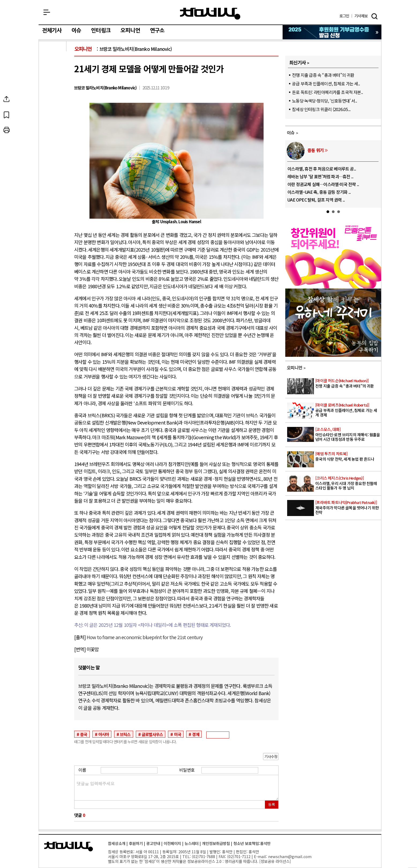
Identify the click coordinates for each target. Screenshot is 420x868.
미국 (178, 734)
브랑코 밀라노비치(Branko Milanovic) (136, 49)
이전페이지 (172, 843)
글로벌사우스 (152, 734)
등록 (272, 804)
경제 (196, 734)
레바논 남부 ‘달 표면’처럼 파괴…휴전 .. (320, 176)
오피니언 (130, 31)
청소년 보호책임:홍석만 (252, 843)
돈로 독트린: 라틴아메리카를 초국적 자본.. (327, 92)
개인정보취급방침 (216, 843)
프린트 (53, 130)
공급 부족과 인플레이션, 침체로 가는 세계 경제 (348, 410)
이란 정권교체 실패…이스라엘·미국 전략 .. (323, 184)
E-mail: (260, 856)
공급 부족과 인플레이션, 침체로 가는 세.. (326, 84)
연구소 (157, 31)
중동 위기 (316, 150)
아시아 (104, 734)
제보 (361, 16)
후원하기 (136, 843)
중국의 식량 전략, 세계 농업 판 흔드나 (348, 456)
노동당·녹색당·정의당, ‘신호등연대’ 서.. (324, 101)
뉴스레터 (192, 843)
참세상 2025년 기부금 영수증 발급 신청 (332, 32)
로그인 (344, 16)
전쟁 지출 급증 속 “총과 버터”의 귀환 (323, 75)
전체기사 (52, 31)
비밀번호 (187, 770)
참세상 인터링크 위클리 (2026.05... (321, 109)
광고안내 (153, 843)
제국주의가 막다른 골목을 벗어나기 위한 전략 (348, 507)
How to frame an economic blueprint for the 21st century (145, 637)
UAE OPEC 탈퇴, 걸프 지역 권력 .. (316, 200)
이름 (82, 770)
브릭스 (125, 734)
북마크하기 (53, 115)
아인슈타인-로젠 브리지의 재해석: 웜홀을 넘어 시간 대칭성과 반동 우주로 (348, 434)
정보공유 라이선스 (275, 861)
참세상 (210, 14)
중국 (84, 734)
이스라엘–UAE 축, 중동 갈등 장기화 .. (319, 192)
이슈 (76, 31)
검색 (374, 16)
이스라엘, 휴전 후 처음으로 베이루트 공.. (322, 169)
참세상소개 (117, 843)
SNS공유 (53, 99)
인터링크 (101, 31)
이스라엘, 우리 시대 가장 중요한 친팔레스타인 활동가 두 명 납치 (348, 483)
